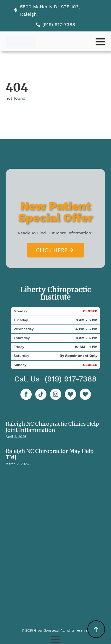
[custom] (41, 394)
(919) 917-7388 (71, 379)
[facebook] (26, 394)
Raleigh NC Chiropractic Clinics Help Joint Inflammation (52, 427)
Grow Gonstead (46, 631)
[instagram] (56, 394)
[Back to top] (96, 629)
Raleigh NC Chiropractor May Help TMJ (50, 454)
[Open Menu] (100, 42)
